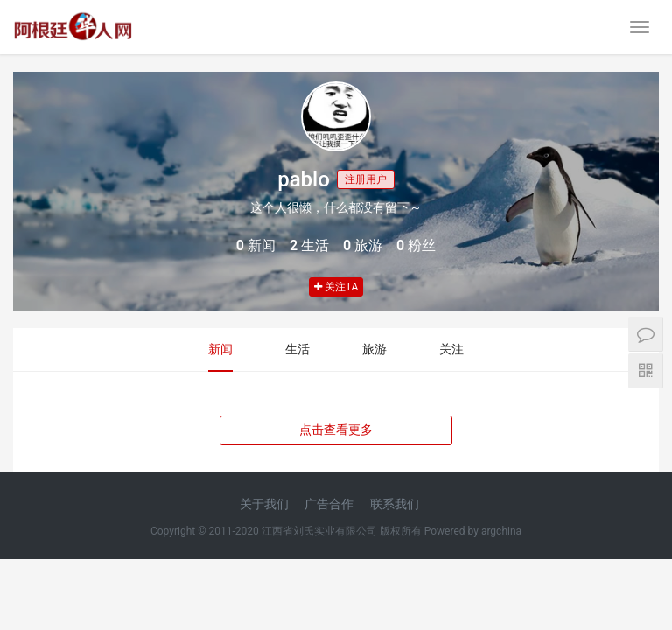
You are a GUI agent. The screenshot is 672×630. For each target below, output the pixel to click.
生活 (297, 349)
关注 (451, 349)
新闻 (220, 349)
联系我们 (395, 504)
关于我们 (264, 504)
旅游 (374, 349)
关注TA (336, 287)
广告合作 (329, 504)
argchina (501, 531)
